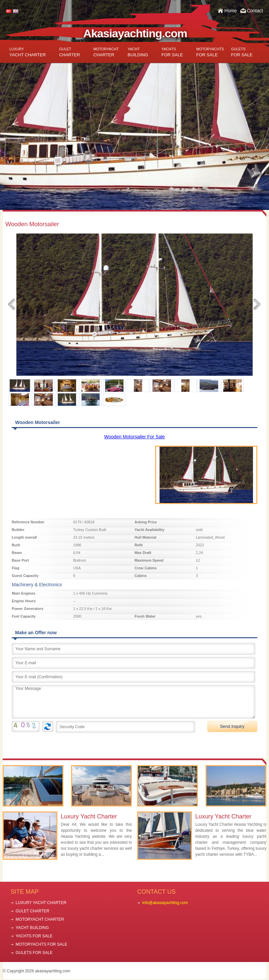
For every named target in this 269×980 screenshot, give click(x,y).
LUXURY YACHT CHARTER (41, 903)
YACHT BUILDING (32, 928)
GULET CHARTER (33, 911)
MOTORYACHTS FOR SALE (42, 944)
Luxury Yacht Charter (89, 816)
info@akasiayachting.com (165, 903)
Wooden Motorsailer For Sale (134, 437)
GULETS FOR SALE (34, 953)
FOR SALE (172, 52)
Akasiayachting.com (135, 33)
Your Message (133, 702)
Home (230, 11)
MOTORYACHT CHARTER (40, 919)
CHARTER (70, 52)
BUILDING (138, 52)
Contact (255, 11)
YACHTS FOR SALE (34, 936)
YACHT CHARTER (28, 52)
